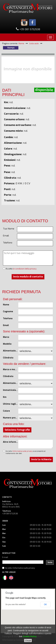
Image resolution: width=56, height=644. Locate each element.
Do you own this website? (16, 604)
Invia (50, 562)
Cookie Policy (30, 636)
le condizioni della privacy (25, 269)
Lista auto (34, 43)
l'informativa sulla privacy (23, 451)
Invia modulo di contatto (28, 277)
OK (45, 604)
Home (21, 43)
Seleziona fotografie (17, 430)
